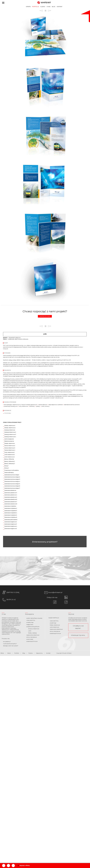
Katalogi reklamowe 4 (10, 437)
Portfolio (36, 7)
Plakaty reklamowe (9, 443)
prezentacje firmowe (32, 641)
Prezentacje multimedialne (12, 470)
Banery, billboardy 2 (10, 461)
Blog (54, 7)
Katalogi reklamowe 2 (10, 432)
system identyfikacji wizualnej (34, 618)
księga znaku (30, 625)
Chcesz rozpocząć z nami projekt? (45, 314)
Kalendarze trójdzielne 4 (11, 513)
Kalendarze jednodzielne (11, 520)
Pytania (30, 653)
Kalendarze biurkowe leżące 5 (12, 484)
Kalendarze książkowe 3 (11, 524)
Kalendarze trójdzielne (10, 506)
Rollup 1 (6, 466)
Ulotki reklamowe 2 (10, 455)
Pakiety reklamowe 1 (10, 426)
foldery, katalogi (32, 633)
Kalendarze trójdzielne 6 (11, 517)
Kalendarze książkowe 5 (11, 529)
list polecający (8, 413)
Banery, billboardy (9, 459)
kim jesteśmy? (7, 642)
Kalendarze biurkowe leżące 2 (12, 477)
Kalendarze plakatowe (10, 490)
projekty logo (30, 622)
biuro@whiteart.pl (53, 593)
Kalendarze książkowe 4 (11, 526)
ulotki (30, 631)
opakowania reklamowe (33, 635)
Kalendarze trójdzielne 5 (11, 515)
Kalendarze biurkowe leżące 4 (12, 482)
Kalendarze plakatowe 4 (11, 495)
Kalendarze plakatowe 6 (11, 499)
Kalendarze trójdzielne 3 (11, 511)
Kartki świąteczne (9, 439)
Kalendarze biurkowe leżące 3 (12, 479)
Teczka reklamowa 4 (10, 450)
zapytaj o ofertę (25, 866)
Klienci (43, 7)
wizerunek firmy (31, 620)
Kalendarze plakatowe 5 (11, 497)
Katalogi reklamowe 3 (10, 435)
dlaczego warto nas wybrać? (11, 646)
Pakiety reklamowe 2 (10, 428)
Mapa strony (39, 653)
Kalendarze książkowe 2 (11, 522)
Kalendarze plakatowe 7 (11, 502)
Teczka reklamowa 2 (10, 446)
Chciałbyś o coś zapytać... (78, 627)
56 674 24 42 (9, 600)
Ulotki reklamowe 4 (10, 457)
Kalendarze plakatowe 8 (11, 504)
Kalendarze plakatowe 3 (11, 493)
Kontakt (60, 7)
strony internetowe (32, 637)
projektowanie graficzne (33, 627)
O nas (49, 7)
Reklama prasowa (9, 441)
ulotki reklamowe (54, 627)
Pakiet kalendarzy (9, 473)
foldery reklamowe (55, 625)
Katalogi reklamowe (10, 430)
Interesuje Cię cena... (78, 635)
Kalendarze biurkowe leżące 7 (12, 488)
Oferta (28, 7)
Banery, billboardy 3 (10, 464)
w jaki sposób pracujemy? (10, 644)
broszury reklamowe (34, 629)
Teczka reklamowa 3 (10, 448)
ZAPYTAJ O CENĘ (11, 593)
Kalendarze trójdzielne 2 (11, 508)
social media (30, 639)
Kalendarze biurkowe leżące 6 (12, 486)
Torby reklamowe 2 (9, 452)
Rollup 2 (7, 468)
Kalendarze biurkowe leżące (12, 475)
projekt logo (53, 623)
